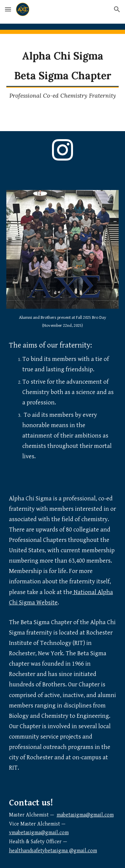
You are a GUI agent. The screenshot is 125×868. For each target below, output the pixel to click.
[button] (8, 9)
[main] (63, 66)
